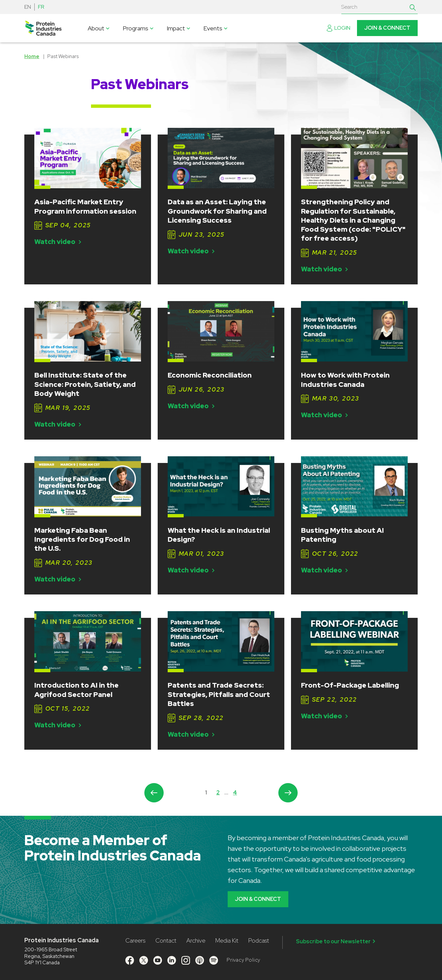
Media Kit (227, 940)
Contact (166, 940)
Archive (196, 940)
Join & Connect (387, 28)
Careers (135, 940)
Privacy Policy (243, 960)
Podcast (259, 940)
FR (41, 7)
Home (32, 56)
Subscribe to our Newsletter (337, 941)
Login (338, 28)
